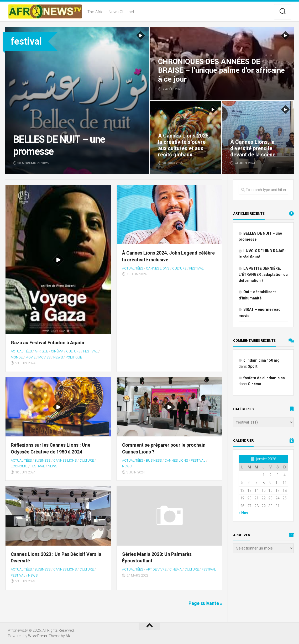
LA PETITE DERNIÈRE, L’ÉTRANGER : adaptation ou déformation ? (263, 275)
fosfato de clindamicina (264, 378)
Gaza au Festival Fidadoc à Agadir (48, 343)
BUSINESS (43, 460)
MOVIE (30, 357)
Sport (253, 366)
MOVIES (44, 357)
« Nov (243, 513)
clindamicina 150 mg (261, 360)
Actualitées (21, 351)
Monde (17, 357)
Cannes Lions (158, 268)
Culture (73, 351)
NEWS (58, 357)
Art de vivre (156, 569)
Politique (74, 357)
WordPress (38, 636)
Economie (19, 466)
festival (90, 351)
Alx (68, 636)
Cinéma (57, 351)
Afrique (41, 351)
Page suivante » (205, 603)
